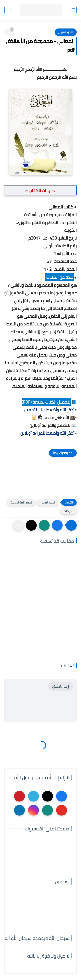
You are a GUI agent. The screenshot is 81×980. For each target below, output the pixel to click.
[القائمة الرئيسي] (73, 10)
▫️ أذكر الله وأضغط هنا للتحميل (50, 410)
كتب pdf (69, 511)
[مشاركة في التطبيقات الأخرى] (18, 525)
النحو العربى (66, 32)
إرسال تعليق (61, 686)
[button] (57, 525)
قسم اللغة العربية (21, 502)
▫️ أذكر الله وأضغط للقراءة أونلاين (48, 433)
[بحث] (8, 10)
